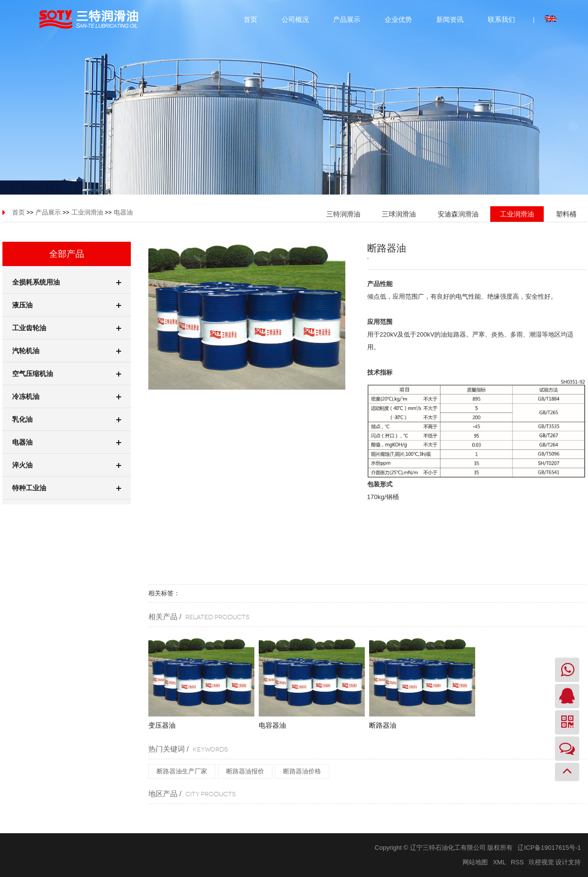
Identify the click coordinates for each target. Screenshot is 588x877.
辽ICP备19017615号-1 (549, 848)
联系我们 (501, 19)
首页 (250, 19)
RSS (517, 862)
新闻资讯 (450, 19)
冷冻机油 (67, 396)
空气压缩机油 (67, 374)
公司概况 (295, 19)
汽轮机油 (67, 351)
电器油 (123, 212)
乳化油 (67, 419)
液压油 (67, 305)
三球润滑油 (399, 214)
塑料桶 (566, 214)
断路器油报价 (245, 771)
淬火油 (67, 465)
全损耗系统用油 (67, 282)
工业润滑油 (87, 212)
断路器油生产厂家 (182, 771)
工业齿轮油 (67, 328)
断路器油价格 (302, 771)
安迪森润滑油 (458, 214)
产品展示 (347, 19)
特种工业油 (67, 488)
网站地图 (475, 862)
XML (499, 862)
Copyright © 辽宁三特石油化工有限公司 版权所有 (444, 848)
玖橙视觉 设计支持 (555, 862)
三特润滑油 (343, 214)
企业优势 (398, 19)
